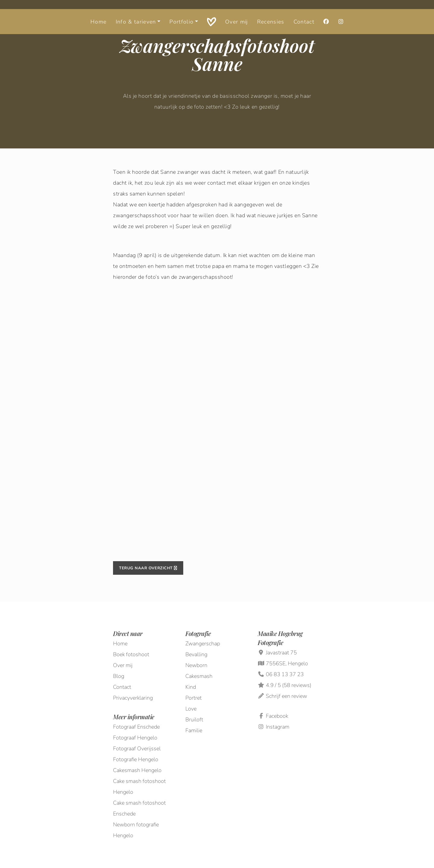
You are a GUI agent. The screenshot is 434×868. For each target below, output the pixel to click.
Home (98, 14)
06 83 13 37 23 (285, 674)
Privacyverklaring (133, 698)
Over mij (236, 14)
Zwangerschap (203, 644)
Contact (304, 14)
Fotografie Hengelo (136, 759)
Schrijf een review (286, 696)
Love (191, 709)
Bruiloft (194, 720)
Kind (191, 687)
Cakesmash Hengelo (137, 770)
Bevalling (196, 654)
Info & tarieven (136, 14)
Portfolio (181, 14)
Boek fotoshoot (131, 654)
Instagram (274, 727)
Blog (119, 676)
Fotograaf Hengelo (135, 738)
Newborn (196, 665)
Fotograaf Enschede (136, 727)
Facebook (273, 716)
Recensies (271, 14)
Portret (193, 698)
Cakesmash (199, 676)
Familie (194, 730)
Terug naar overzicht (148, 568)
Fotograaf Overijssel (137, 749)
